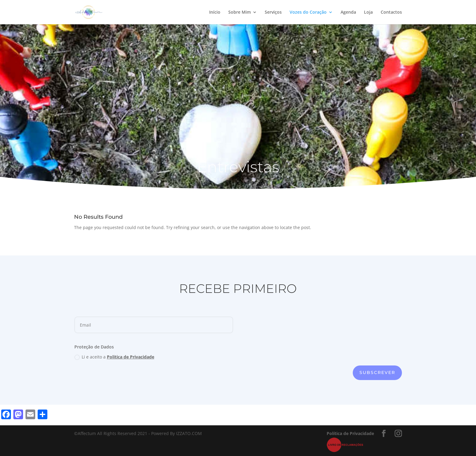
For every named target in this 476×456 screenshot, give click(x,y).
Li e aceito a (114, 357)
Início (215, 12)
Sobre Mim (240, 12)
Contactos (391, 12)
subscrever (377, 372)
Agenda (348, 12)
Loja (368, 12)
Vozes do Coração (308, 12)
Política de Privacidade (350, 433)
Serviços (273, 12)
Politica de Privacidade (131, 357)
